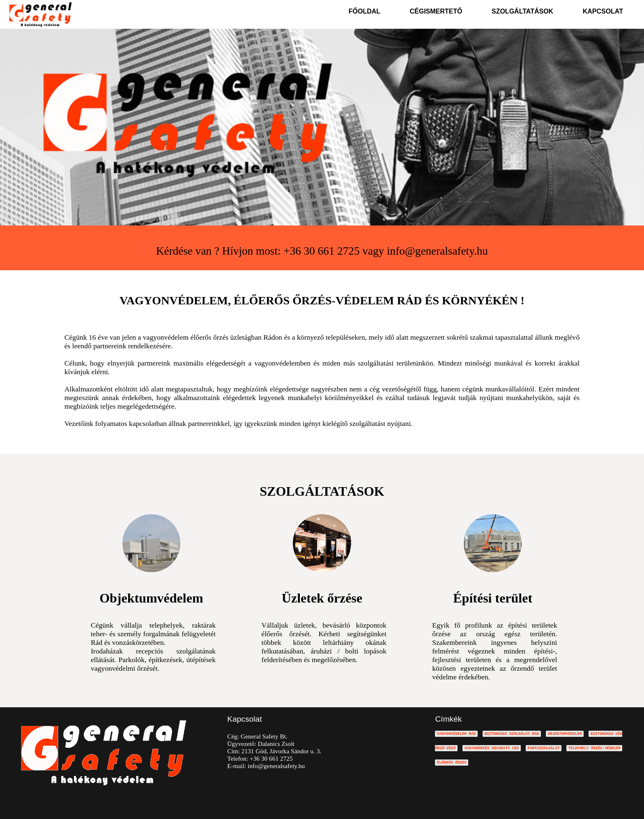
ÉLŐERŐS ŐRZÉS (452, 763)
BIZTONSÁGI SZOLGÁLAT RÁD (512, 734)
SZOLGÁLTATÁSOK (522, 11)
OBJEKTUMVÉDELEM (565, 734)
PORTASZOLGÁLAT (544, 748)
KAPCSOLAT (603, 11)
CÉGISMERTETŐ (436, 11)
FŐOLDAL (365, 11)
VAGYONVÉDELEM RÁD (456, 734)
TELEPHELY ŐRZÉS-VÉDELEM (595, 748)
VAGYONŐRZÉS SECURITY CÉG (492, 748)
